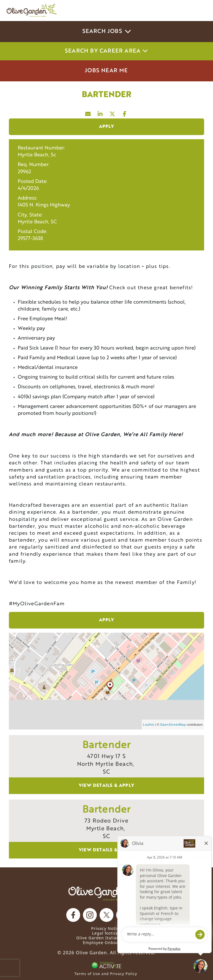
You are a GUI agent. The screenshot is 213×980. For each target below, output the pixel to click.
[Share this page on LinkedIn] (100, 113)
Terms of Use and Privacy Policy (106, 974)
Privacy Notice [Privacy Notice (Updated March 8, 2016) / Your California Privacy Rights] (106, 928)
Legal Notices (106, 933)
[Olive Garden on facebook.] (73, 915)
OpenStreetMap (173, 725)
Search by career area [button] (106, 51)
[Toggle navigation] (199, 11)
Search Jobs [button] (107, 32)
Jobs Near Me (106, 71)
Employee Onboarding (106, 942)
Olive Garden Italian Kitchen (106, 938)
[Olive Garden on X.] (106, 915)
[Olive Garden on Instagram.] (90, 915)
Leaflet (149, 725)
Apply (107, 127)
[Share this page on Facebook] (125, 113)
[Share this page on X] (113, 113)
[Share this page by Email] (88, 113)
